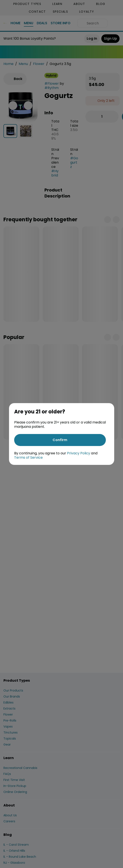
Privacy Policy (79, 453)
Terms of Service (28, 457)
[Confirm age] (60, 440)
